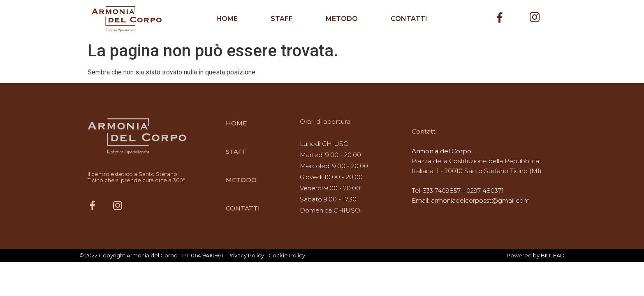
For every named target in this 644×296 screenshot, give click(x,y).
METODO (342, 19)
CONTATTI (409, 19)
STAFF (282, 19)
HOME (227, 19)
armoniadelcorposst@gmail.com (480, 200)
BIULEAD (553, 255)
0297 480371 (485, 191)
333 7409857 (442, 191)
